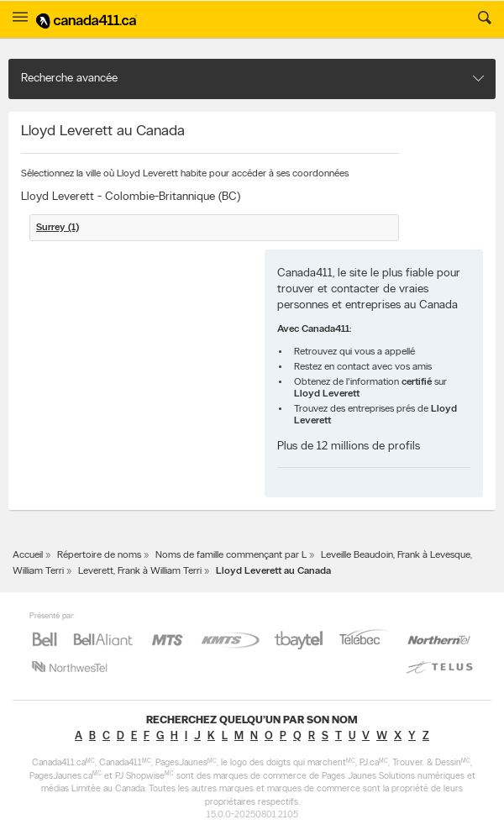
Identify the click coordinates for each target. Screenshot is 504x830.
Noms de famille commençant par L (231, 555)
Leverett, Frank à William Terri (140, 571)
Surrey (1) (58, 228)
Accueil (28, 555)
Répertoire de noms (99, 555)
